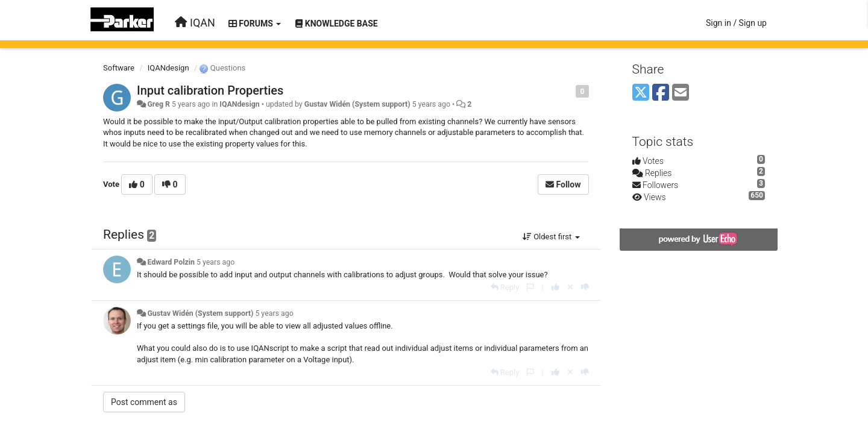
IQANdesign (168, 68)
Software (119, 68)
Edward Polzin (171, 262)
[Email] (681, 93)
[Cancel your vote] (570, 287)
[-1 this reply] (585, 287)
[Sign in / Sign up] (736, 23)
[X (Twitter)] (641, 93)
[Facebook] (661, 93)
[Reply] (505, 287)
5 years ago (215, 262)
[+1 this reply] (555, 287)
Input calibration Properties (210, 90)
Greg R (159, 104)
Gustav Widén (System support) (357, 104)
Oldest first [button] (551, 237)
